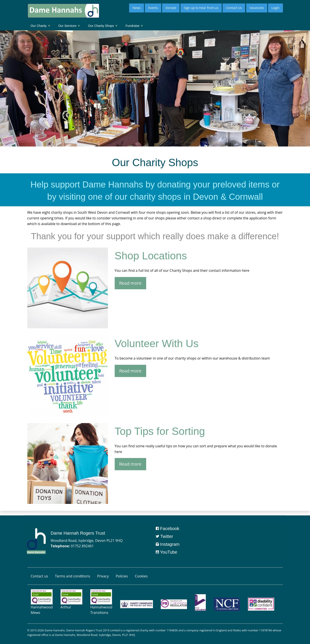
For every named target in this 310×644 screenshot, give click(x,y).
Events (153, 8)
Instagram (168, 544)
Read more (130, 283)
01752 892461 (82, 546)
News (137, 8)
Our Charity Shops (103, 26)
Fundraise (135, 26)
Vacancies (257, 8)
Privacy (103, 576)
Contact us (39, 576)
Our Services (69, 26)
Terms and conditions (73, 576)
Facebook (167, 529)
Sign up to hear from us (201, 8)
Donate (171, 8)
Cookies (141, 576)
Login (275, 8)
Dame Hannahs (55, 630)
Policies (122, 576)
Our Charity (41, 26)
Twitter (164, 536)
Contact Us (234, 8)
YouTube (166, 552)
